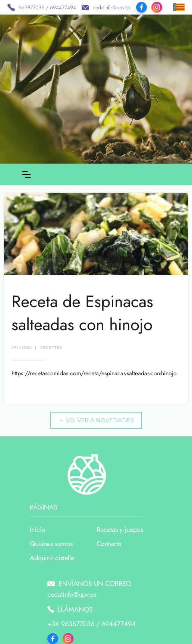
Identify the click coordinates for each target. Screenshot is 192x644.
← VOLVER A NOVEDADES (96, 420)
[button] (26, 174)
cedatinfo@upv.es (112, 7)
